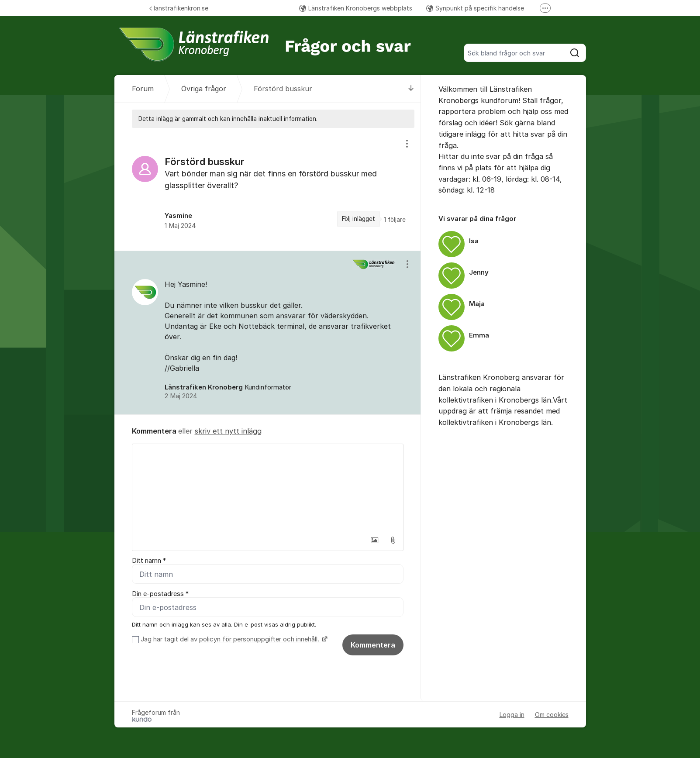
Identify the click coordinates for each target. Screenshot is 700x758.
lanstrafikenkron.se (179, 8)
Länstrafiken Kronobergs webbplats (356, 8)
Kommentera (373, 645)
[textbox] (268, 488)
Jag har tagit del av (233, 639)
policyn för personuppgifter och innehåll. (260, 639)
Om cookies (552, 715)
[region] (268, 189)
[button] (375, 540)
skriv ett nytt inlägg (228, 431)
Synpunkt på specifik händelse (475, 8)
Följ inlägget (359, 219)
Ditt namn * (149, 561)
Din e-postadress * (160, 594)
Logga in (512, 715)
